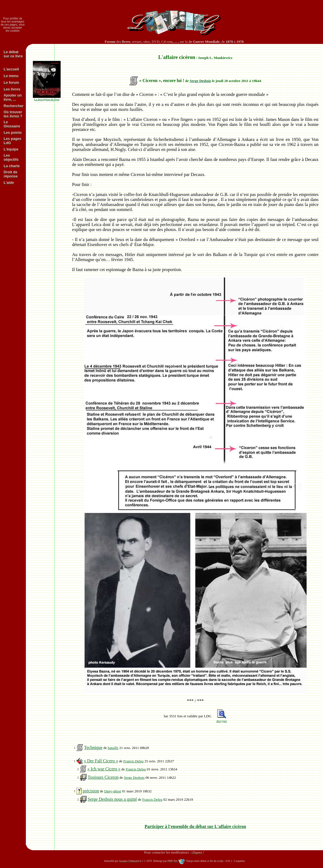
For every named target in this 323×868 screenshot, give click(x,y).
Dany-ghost (113, 791)
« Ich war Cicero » (104, 769)
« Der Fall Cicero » (101, 761)
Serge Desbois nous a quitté (112, 799)
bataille (113, 748)
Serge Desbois (200, 81)
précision (91, 791)
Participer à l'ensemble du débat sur (195, 826)
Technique (93, 747)
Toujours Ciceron (103, 777)
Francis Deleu (133, 761)
